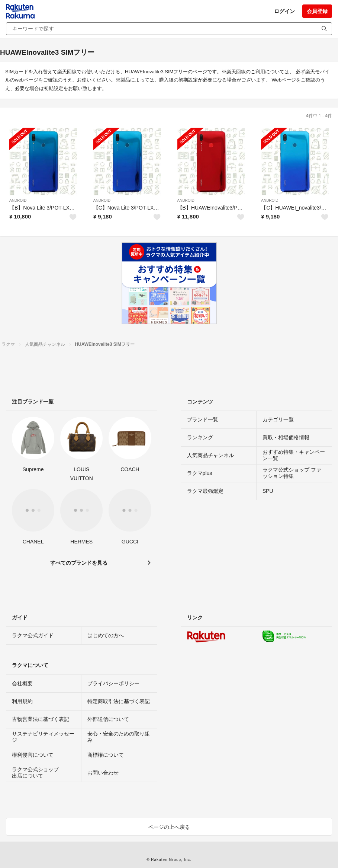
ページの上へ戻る (169, 827)
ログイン (284, 11)
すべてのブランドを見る (79, 563)
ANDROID (18, 200)
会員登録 (317, 11)
